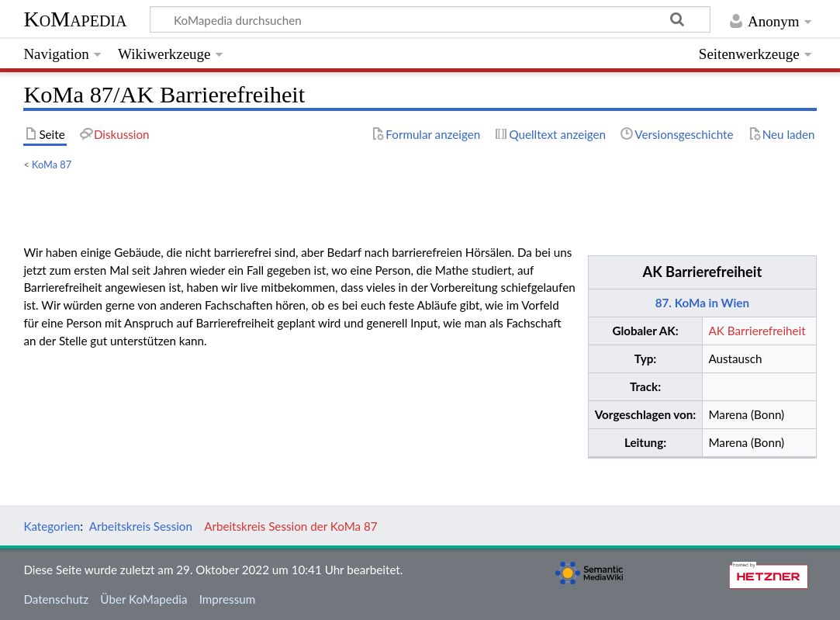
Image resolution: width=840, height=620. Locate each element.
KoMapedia (75, 19)
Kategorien (52, 526)
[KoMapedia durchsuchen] (430, 19)
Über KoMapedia (143, 599)
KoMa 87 (52, 165)
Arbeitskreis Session (141, 526)
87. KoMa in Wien (702, 303)
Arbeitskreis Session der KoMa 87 (290, 526)
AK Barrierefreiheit (703, 272)
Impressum (228, 599)
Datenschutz (56, 599)
